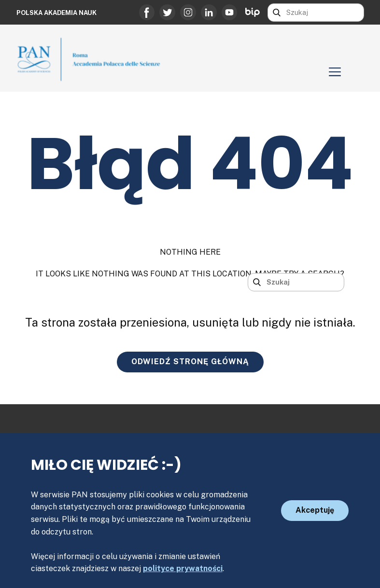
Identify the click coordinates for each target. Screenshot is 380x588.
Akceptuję (315, 510)
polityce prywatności (183, 568)
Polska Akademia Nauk (56, 13)
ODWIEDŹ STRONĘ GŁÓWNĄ (190, 362)
